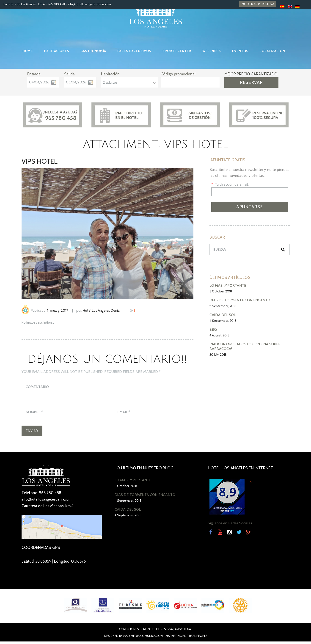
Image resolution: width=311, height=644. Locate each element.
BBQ (213, 329)
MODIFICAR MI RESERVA (258, 4)
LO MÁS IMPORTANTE (228, 285)
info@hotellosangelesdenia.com (89, 4)
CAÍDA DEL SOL (223, 315)
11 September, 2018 (223, 306)
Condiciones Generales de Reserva (146, 632)
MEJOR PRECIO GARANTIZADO (251, 74)
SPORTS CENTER (177, 51)
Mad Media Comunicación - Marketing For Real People (165, 638)
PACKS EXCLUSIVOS (134, 51)
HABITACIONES (57, 51)
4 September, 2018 (223, 321)
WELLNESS (212, 51)
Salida (69, 74)
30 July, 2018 (218, 355)
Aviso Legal (184, 632)
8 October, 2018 (221, 291)
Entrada (34, 74)
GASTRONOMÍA (93, 51)
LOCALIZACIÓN (272, 51)
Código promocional (178, 74)
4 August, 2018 (219, 335)
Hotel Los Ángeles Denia (101, 311)
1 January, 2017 (58, 311)
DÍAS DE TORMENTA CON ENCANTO (240, 300)
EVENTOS (240, 51)
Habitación (110, 74)
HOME (28, 51)
